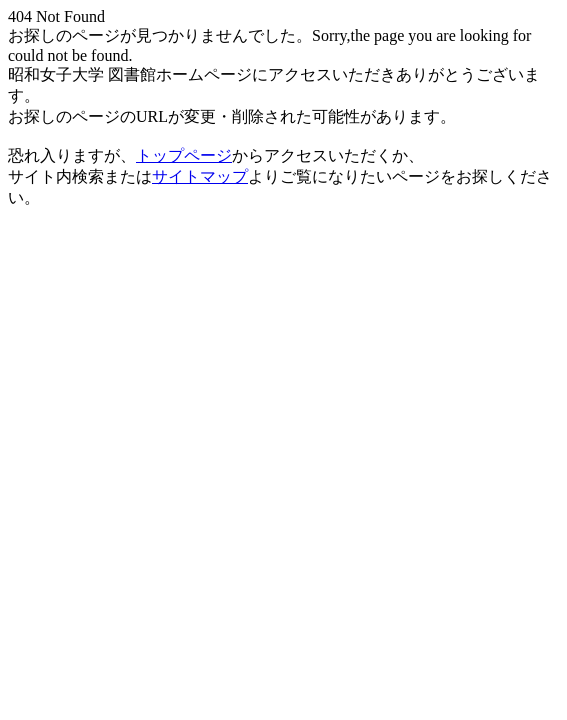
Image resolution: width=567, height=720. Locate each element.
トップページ (184, 155)
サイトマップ (200, 176)
